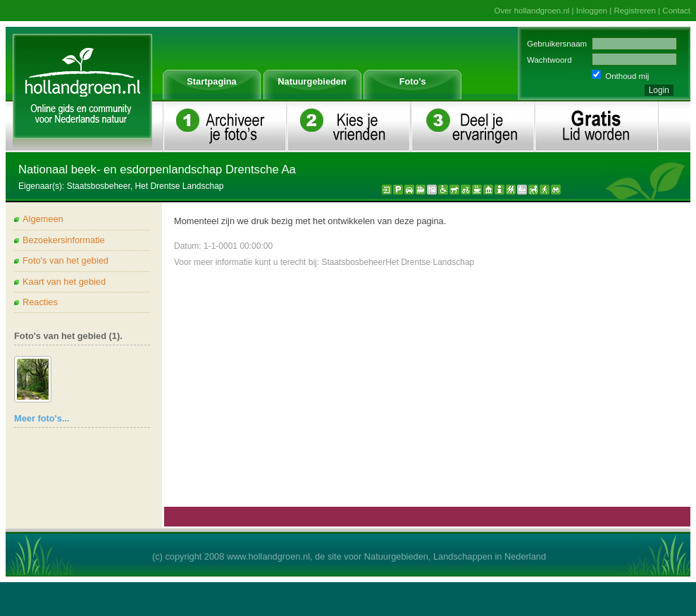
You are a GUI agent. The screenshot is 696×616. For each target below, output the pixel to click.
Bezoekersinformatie (64, 240)
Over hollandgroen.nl (532, 11)
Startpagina (211, 81)
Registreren (635, 11)
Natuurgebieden (312, 81)
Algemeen (43, 219)
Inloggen (592, 11)
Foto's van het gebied (66, 260)
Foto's (413, 81)
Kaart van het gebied (64, 282)
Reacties (40, 302)
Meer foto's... (42, 418)
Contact (676, 11)
